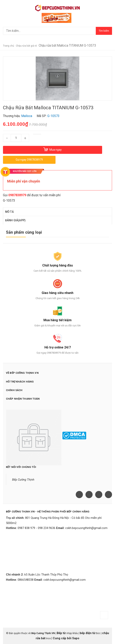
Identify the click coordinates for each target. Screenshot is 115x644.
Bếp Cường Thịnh (23, 480)
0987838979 (17, 195)
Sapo (76, 638)
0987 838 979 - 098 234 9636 (36, 528)
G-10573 (9, 201)
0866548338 (26, 580)
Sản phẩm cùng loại (24, 232)
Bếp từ (62, 633)
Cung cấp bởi (62, 638)
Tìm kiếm (104, 31)
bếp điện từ (87, 633)
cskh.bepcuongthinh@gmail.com (86, 528)
